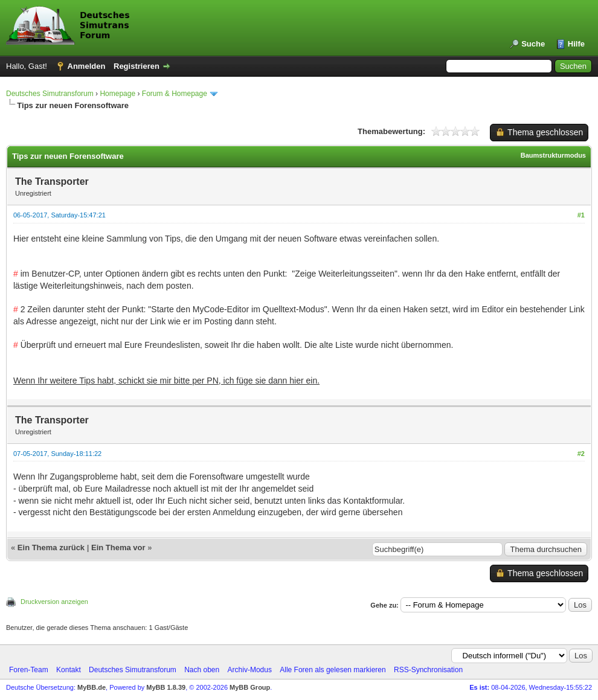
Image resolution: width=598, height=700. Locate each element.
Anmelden (87, 66)
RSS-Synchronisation (428, 670)
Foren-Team (29, 670)
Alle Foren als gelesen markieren (333, 670)
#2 (581, 454)
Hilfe (576, 44)
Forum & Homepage (175, 94)
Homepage (117, 94)
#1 (581, 215)
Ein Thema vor (118, 547)
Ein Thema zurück (51, 547)
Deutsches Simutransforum (50, 94)
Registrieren (137, 66)
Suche (533, 44)
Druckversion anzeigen (54, 602)
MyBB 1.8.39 (166, 687)
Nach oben (202, 670)
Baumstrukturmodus (553, 155)
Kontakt (69, 670)
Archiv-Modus (250, 670)
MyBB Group (250, 687)
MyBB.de (92, 687)
